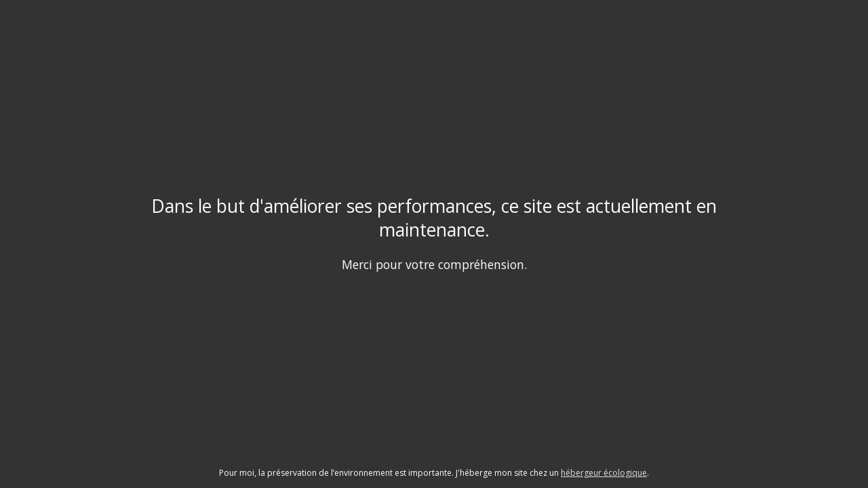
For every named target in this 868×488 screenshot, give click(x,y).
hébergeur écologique (604, 473)
